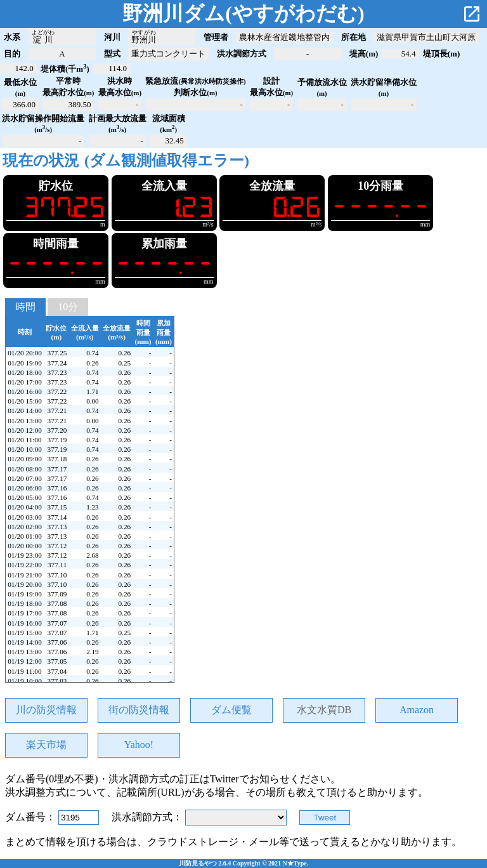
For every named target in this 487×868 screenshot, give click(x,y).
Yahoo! (139, 745)
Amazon (417, 710)
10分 (68, 307)
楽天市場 (46, 745)
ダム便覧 (231, 710)
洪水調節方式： (148, 817)
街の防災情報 (139, 710)
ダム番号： (32, 817)
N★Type (295, 863)
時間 (25, 307)
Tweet (325, 818)
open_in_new (472, 14)
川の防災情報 (46, 710)
